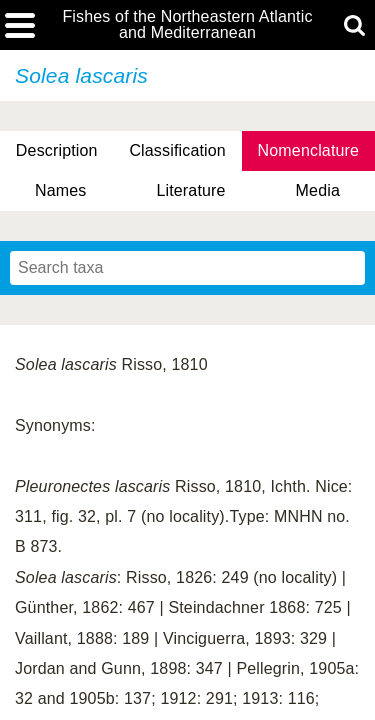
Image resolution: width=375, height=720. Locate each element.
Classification (177, 150)
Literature (190, 190)
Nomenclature (309, 150)
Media (318, 190)
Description (57, 150)
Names (60, 190)
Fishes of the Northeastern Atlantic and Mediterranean (187, 25)
